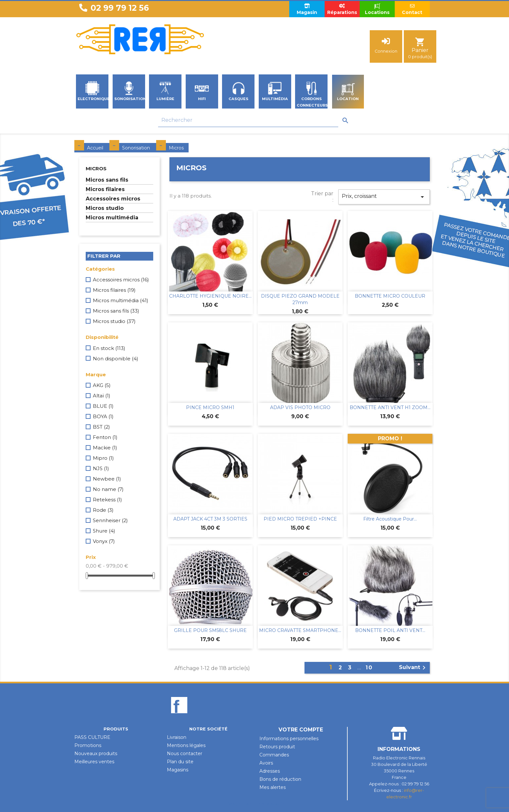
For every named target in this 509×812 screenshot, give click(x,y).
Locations (377, 9)
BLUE (103, 406)
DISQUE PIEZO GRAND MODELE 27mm (300, 299)
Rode (103, 510)
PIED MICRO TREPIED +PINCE (300, 519)
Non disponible (116, 359)
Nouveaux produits (96, 754)
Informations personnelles (289, 739)
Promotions (88, 745)
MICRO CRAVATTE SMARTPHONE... (300, 630)
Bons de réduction (280, 779)
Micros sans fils (107, 180)
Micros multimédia (112, 218)
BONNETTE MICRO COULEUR (390, 296)
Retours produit (277, 747)
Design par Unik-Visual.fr (255, 803)
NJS (101, 468)
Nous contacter (185, 754)
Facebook (179, 716)
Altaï (102, 396)
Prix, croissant (384, 197)
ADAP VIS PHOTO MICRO (300, 407)
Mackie (105, 448)
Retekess (107, 500)
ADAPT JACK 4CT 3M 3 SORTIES (210, 519)
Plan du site (180, 762)
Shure (104, 531)
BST (101, 427)
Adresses (270, 771)
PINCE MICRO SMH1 (210, 407)
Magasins (178, 770)
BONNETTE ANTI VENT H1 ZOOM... (390, 407)
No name (108, 489)
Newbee (107, 479)
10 (369, 668)
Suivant (413, 668)
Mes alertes (273, 787)
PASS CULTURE (92, 737)
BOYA (103, 416)
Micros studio (105, 208)
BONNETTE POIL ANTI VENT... (390, 630)
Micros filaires (105, 189)
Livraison (177, 737)
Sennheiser (110, 520)
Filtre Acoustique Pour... (390, 519)
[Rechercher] (248, 120)
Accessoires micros (113, 199)
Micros (96, 168)
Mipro (103, 458)
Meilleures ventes (94, 762)
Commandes (274, 755)
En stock (109, 348)
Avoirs (266, 763)
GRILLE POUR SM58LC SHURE (210, 630)
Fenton (105, 437)
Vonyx (104, 541)
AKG (102, 385)
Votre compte (301, 730)
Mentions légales (186, 745)
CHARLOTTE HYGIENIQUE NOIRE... (210, 296)
